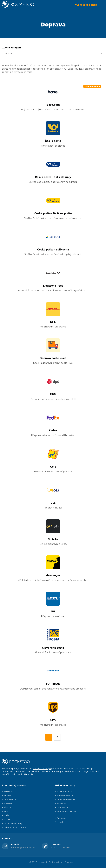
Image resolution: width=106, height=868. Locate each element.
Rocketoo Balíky (64, 791)
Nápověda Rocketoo (66, 811)
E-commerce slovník (66, 799)
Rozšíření (8, 803)
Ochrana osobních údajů (15, 827)
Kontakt (7, 819)
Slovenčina (61, 803)
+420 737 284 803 (60, 848)
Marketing (8, 791)
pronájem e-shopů (42, 769)
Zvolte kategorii (12, 48)
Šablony (7, 795)
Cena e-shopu (10, 799)
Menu (102, 5)
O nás (6, 815)
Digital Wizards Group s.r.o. (63, 862)
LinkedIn (60, 822)
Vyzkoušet (86, 5)
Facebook (61, 818)
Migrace (7, 807)
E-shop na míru (63, 807)
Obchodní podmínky (13, 823)
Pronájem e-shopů (65, 795)
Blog (6, 811)
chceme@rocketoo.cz (23, 848)
